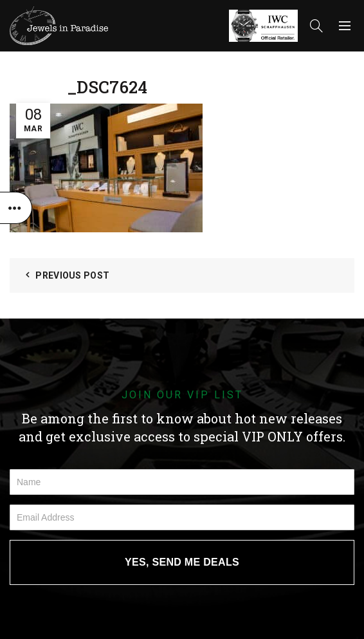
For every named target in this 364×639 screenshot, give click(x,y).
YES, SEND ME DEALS (182, 562)
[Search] (316, 26)
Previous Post (72, 275)
